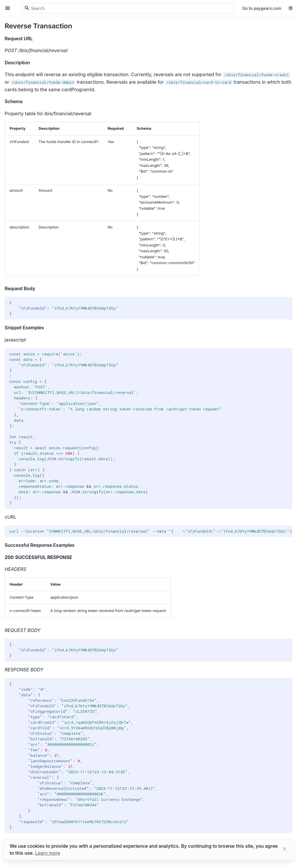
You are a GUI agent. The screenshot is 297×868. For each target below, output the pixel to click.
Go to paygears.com (262, 8)
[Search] (128, 8)
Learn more (48, 853)
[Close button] (285, 849)
